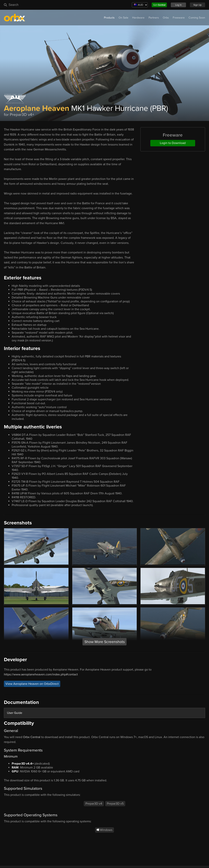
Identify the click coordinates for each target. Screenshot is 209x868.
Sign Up (197, 5)
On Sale (123, 18)
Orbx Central (32, 737)
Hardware (138, 18)
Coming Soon (197, 18)
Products (109, 18)
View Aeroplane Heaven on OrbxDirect (32, 684)
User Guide (15, 713)
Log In (178, 5)
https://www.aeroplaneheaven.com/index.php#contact (41, 674)
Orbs (166, 18)
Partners (154, 18)
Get (159, 5)
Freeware (179, 18)
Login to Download (173, 143)
